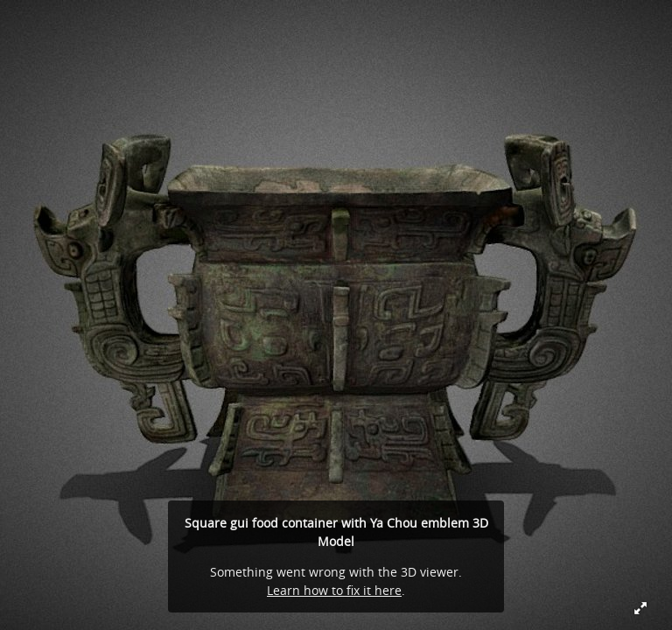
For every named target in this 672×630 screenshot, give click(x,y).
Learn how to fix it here (334, 590)
